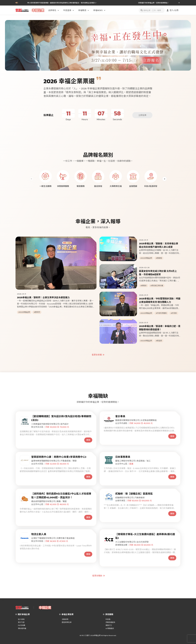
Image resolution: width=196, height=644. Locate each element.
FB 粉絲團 (22, 625)
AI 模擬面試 (110, 628)
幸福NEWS (99, 10)
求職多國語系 (110, 622)
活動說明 (65, 619)
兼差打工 (109, 625)
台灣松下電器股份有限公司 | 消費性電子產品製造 (53, 538)
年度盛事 (69, 10)
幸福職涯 (84, 10)
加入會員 (21, 619)
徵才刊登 (21, 622)
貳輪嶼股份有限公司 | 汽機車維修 (130, 498)
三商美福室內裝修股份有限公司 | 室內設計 (50, 424)
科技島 (108, 619)
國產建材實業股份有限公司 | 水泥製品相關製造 (136, 420)
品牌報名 (54, 10)
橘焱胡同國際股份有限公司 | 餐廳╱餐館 (49, 501)
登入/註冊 (172, 10)
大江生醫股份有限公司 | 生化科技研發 (132, 542)
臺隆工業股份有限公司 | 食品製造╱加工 (133, 461)
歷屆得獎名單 (67, 622)
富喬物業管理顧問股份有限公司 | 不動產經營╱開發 (54, 461)
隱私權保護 (22, 628)
